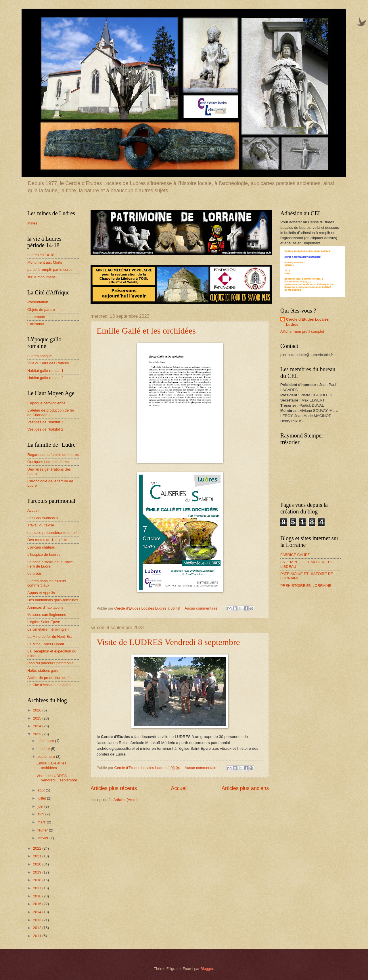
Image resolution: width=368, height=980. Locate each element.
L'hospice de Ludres (44, 554)
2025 (38, 718)
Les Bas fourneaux (43, 518)
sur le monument (41, 277)
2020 (38, 864)
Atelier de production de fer (50, 678)
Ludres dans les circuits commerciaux (47, 583)
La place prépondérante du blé (52, 533)
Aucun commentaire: (202, 608)
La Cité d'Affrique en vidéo (49, 685)
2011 (38, 936)
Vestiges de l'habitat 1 (45, 422)
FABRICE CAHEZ (295, 555)
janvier (43, 838)
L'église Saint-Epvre (44, 622)
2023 (38, 734)
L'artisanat (36, 324)
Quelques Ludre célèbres (48, 462)
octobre (44, 749)
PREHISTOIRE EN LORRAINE (306, 586)
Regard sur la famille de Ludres (53, 455)
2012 (38, 928)
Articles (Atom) (125, 800)
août (42, 790)
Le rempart (36, 317)
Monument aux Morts (45, 262)
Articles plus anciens (245, 788)
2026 (38, 710)
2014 (38, 912)
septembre (47, 757)
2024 (38, 726)
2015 (38, 904)
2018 (38, 880)
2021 (38, 856)
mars (42, 822)
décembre (46, 741)
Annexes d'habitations (45, 607)
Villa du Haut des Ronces (48, 363)
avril (41, 814)
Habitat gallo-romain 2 (45, 378)
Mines (32, 223)
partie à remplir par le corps (50, 270)
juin (41, 806)
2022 (38, 848)
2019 (38, 872)
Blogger (207, 969)
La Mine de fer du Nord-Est (50, 636)
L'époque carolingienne (46, 403)
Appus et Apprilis (41, 593)
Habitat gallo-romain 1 (45, 371)
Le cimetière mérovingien (48, 629)
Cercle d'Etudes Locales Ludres (307, 322)
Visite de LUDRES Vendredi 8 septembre (168, 642)
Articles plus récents (114, 788)
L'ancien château (41, 547)
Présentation (38, 302)
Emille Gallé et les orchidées (146, 331)
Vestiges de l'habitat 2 (45, 429)
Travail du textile (41, 525)
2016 (38, 896)
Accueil (179, 788)
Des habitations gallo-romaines (53, 600)
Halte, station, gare (43, 670)
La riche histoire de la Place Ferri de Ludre (50, 564)
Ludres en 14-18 (41, 255)
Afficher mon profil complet (302, 331)
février (43, 830)
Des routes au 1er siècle (47, 540)
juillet (42, 798)
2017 (38, 888)
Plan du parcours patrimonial (51, 663)
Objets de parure (41, 310)
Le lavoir (34, 573)
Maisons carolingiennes (47, 615)
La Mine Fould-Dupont (46, 644)
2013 (38, 920)
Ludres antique (40, 356)
